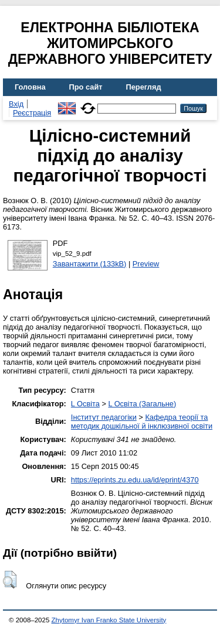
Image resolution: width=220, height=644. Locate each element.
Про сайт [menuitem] (86, 87)
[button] (10, 580)
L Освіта (85, 404)
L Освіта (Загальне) (142, 404)
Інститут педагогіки (104, 417)
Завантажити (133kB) (90, 264)
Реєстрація (32, 113)
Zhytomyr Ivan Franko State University (109, 620)
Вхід (16, 104)
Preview (146, 264)
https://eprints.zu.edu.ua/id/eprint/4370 (135, 480)
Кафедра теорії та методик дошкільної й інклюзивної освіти (142, 422)
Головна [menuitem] (30, 87)
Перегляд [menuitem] (144, 87)
